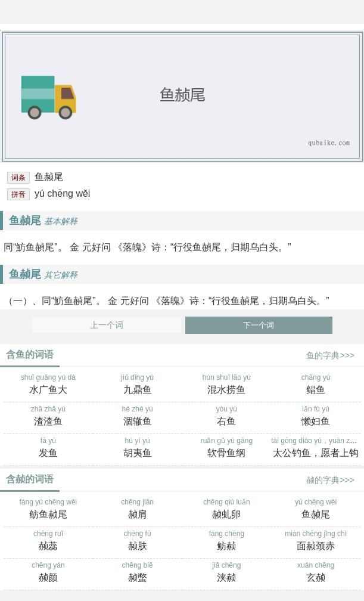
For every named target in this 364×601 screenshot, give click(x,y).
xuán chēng (316, 573)
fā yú (48, 448)
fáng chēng (227, 541)
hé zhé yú (138, 417)
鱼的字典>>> (330, 355)
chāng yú (316, 385)
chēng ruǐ (48, 541)
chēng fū (138, 541)
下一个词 (259, 325)
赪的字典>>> (330, 480)
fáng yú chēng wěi (48, 510)
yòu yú (227, 417)
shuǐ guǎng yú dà (48, 385)
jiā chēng (227, 573)
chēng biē (138, 573)
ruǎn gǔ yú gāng (227, 448)
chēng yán (48, 573)
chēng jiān (138, 510)
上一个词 (107, 325)
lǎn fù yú (316, 417)
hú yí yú (138, 448)
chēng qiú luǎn (227, 510)
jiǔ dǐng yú (138, 385)
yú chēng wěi (316, 510)
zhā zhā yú (48, 417)
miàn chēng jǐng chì (316, 541)
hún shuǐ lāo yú (227, 385)
